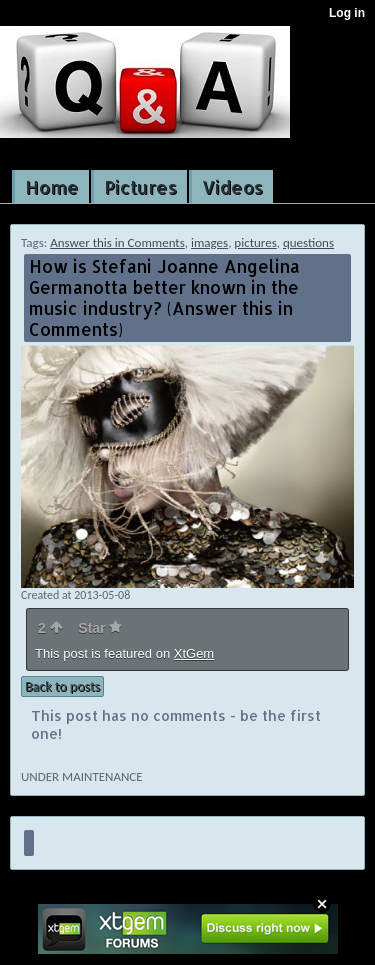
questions (308, 242)
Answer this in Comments (117, 242)
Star (100, 628)
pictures (255, 242)
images (209, 242)
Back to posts (62, 686)
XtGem (194, 653)
